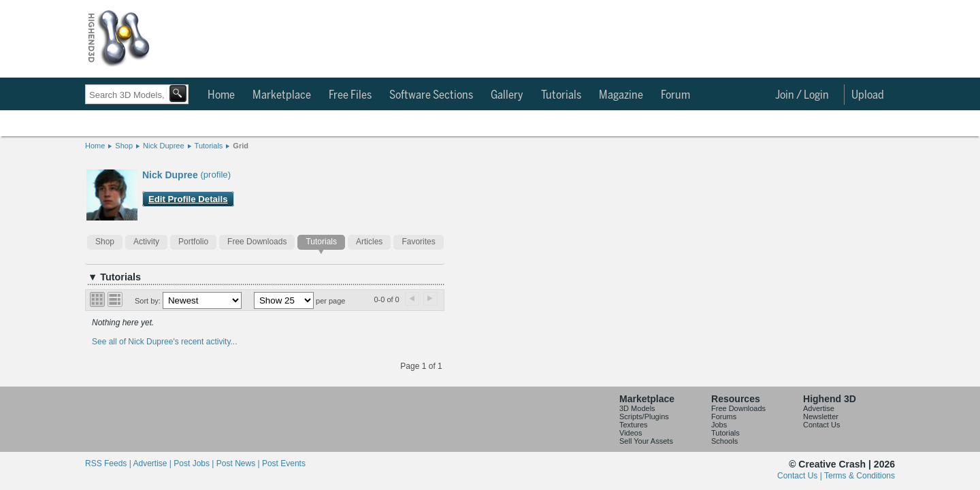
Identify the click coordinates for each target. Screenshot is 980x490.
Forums (724, 416)
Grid (241, 146)
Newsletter (821, 416)
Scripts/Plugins (644, 416)
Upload (868, 95)
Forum (675, 95)
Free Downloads (257, 242)
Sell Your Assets (646, 441)
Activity (146, 242)
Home (221, 95)
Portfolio (193, 242)
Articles (369, 242)
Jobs (719, 425)
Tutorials (561, 95)
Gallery (507, 95)
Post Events (284, 463)
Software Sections (431, 95)
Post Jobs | (195, 463)
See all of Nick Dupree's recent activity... (165, 342)
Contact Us (821, 425)
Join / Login (802, 95)
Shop (124, 146)
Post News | (239, 463)
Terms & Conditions (860, 476)
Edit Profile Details (188, 199)
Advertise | (153, 463)
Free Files (350, 95)
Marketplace (282, 95)
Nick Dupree (164, 146)
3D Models (637, 408)
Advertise (819, 408)
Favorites (418, 242)
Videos (631, 433)
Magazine (621, 95)
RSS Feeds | (109, 463)
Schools (724, 441)
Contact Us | (801, 476)
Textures (634, 425)
